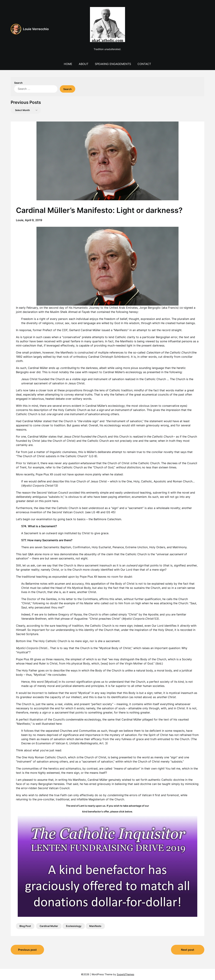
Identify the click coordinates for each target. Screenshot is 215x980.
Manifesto (95, 926)
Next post (188, 950)
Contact (144, 64)
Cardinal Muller (49, 926)
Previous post (27, 950)
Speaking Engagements (113, 64)
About (84, 64)
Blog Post (25, 926)
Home (68, 64)
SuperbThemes (125, 974)
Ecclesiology (74, 926)
